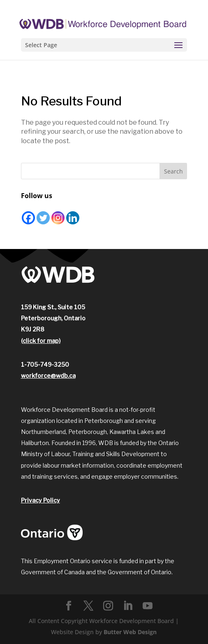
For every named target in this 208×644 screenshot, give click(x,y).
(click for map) (41, 341)
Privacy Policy (40, 500)
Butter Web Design (130, 632)
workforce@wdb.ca (48, 376)
